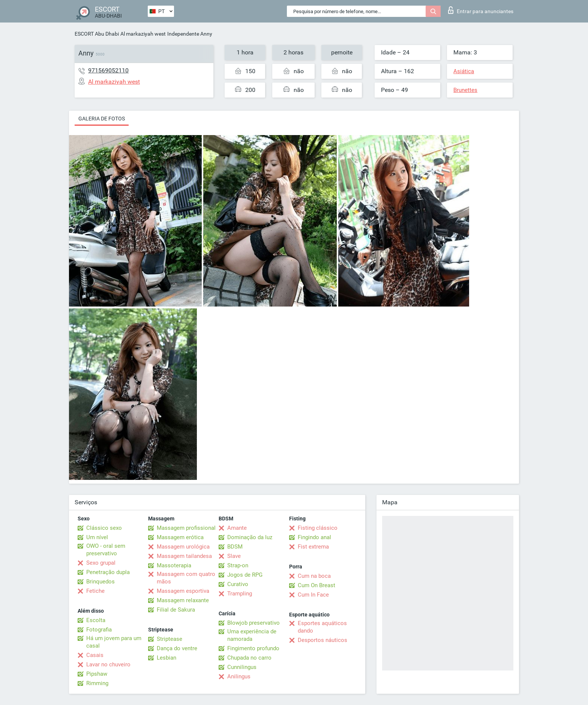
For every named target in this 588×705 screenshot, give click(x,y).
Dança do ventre (177, 648)
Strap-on (238, 565)
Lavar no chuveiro (108, 664)
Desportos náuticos (322, 640)
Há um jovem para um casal (114, 642)
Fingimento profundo (253, 648)
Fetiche (95, 591)
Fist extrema (313, 547)
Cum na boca (314, 576)
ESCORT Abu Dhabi (97, 34)
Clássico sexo (104, 528)
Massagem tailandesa (184, 556)
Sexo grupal (101, 563)
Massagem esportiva (183, 591)
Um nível (97, 537)
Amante (237, 528)
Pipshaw (97, 674)
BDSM (235, 547)
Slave (234, 556)
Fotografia (99, 630)
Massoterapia (174, 565)
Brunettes (465, 90)
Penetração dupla (108, 572)
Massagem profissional (186, 528)
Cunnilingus (242, 667)
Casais (95, 655)
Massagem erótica (180, 537)
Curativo (238, 584)
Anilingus (239, 676)
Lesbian (166, 658)
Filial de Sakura (176, 610)
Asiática (464, 71)
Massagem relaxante (183, 600)
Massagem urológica (183, 547)
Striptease (169, 639)
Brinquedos (100, 582)
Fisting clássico (318, 528)
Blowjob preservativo (253, 623)
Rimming (97, 683)
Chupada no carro (249, 658)
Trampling (240, 594)
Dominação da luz (250, 537)
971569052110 (108, 70)
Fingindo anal (314, 537)
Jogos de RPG (245, 575)
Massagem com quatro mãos (186, 578)
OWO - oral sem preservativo (106, 550)
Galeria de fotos (102, 119)
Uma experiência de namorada (252, 635)
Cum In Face (313, 595)
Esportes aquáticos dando (322, 627)
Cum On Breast (316, 585)
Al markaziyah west (143, 34)
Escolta (96, 620)
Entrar (481, 10)
